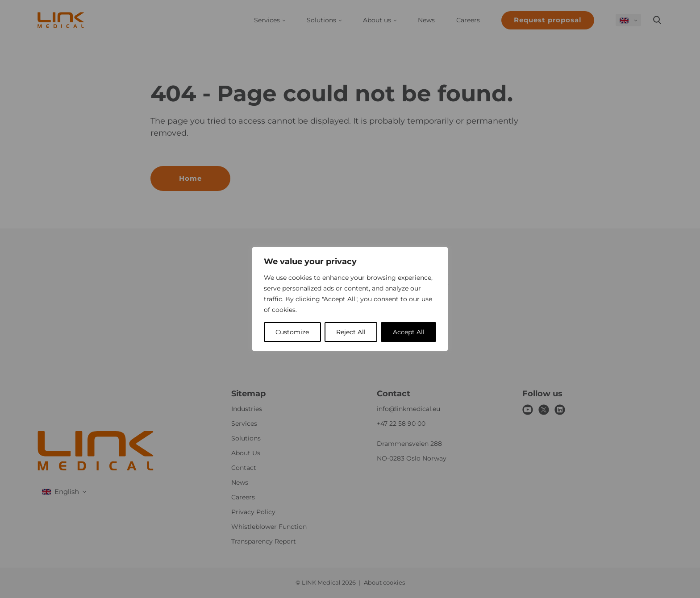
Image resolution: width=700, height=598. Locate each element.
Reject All (351, 332)
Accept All (409, 332)
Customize (292, 332)
